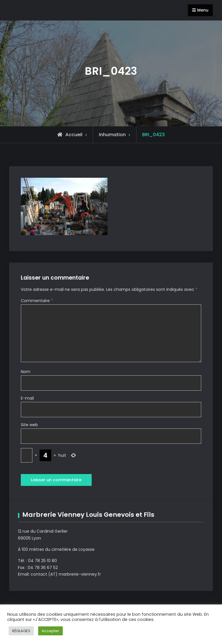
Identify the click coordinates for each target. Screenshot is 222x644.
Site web (29, 425)
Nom (26, 372)
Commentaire (37, 301)
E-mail (27, 398)
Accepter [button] (50, 631)
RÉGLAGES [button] (21, 631)
